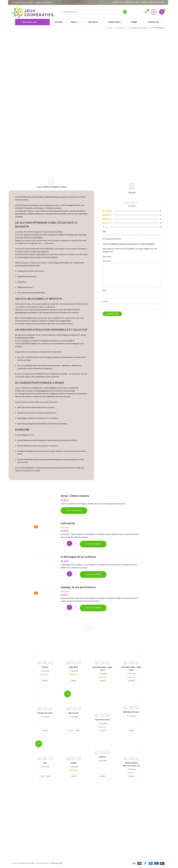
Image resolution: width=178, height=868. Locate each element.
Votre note (107, 258)
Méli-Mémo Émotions (133, 715)
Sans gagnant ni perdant (138, 29)
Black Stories (73, 716)
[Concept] (43, 656)
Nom (105, 292)
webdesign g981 (57, 864)
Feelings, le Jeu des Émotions (78, 589)
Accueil (110, 29)
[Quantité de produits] (69, 545)
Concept (43, 669)
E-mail (106, 303)
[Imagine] (73, 754)
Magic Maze (73, 669)
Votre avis (107, 262)
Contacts (117, 2)
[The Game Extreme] (103, 706)
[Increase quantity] (76, 545)
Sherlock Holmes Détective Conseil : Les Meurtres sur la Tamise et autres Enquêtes (133, 770)
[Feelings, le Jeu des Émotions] (46, 600)
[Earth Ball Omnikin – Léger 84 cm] (103, 656)
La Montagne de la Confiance (78, 558)
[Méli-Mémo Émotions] (133, 702)
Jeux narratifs (121, 29)
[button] (74, 512)
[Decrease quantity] (63, 545)
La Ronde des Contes (43, 716)
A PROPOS (128, 2)
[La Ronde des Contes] (43, 703)
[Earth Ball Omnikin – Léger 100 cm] (133, 656)
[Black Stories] (73, 703)
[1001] (43, 754)
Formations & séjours (153, 2)
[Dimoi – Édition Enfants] (46, 505)
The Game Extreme (103, 723)
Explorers (103, 761)
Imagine (73, 767)
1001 (43, 767)
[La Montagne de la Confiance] (46, 568)
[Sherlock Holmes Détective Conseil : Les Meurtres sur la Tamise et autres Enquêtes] (133, 754)
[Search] (94, 13)
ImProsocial (68, 525)
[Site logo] (33, 12)
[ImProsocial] (46, 536)
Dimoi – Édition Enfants (75, 497)
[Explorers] (103, 751)
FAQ (137, 2)
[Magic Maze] (73, 656)
